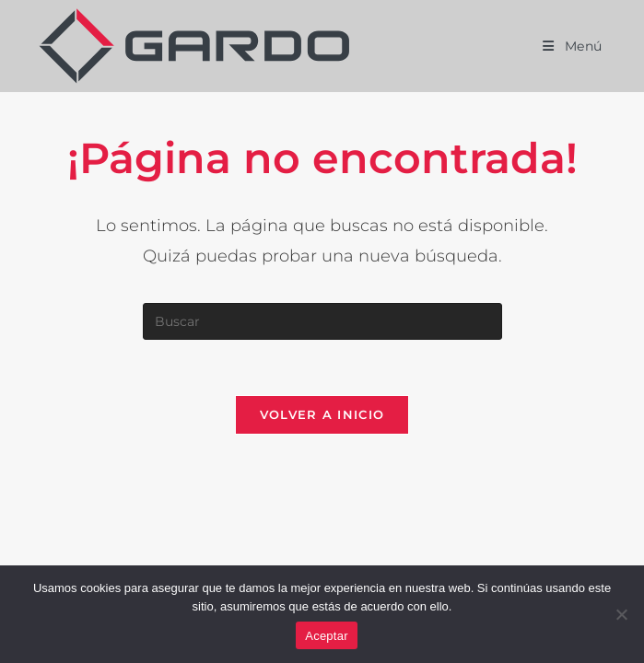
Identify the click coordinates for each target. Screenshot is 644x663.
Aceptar (327, 636)
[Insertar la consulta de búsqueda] (322, 321)
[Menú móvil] (573, 46)
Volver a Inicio (322, 414)
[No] (621, 614)
